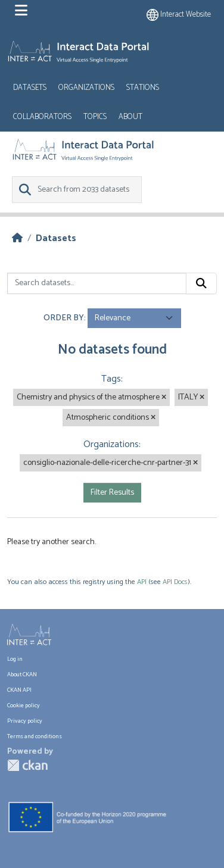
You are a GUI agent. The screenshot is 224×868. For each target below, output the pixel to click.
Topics (95, 117)
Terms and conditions (35, 736)
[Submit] (201, 283)
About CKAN (22, 675)
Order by (64, 318)
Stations (143, 88)
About (130, 117)
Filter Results (112, 493)
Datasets (30, 88)
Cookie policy (24, 705)
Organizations (86, 88)
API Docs (175, 582)
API (142, 582)
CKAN (27, 765)
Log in (15, 659)
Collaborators (42, 117)
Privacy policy (25, 721)
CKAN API (19, 690)
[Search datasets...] (97, 283)
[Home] (17, 238)
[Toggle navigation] (21, 11)
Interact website (179, 15)
